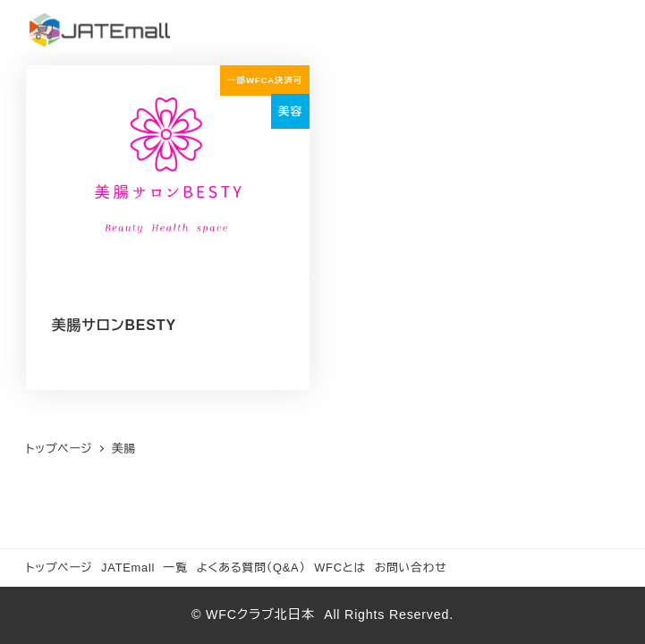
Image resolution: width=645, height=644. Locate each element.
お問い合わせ (411, 568)
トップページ (59, 568)
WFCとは (340, 568)
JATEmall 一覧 (144, 568)
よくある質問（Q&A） (250, 568)
